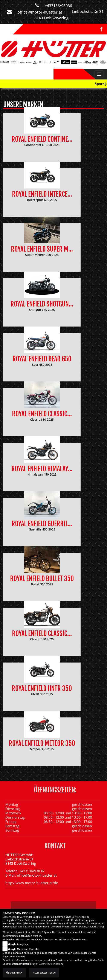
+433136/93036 (58, 6)
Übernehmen (14, 973)
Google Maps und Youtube (24, 949)
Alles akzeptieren (44, 973)
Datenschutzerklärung (91, 927)
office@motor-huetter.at (40, 12)
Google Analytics (18, 944)
